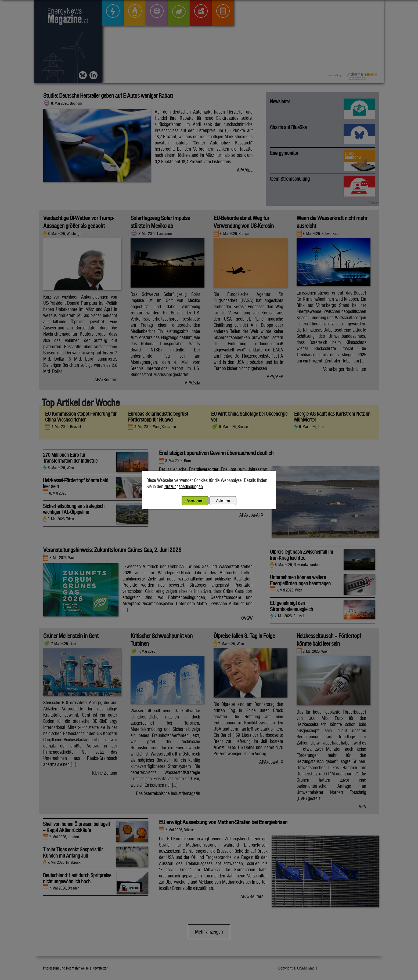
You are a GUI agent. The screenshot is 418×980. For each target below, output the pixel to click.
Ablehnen (223, 500)
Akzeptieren (195, 500)
